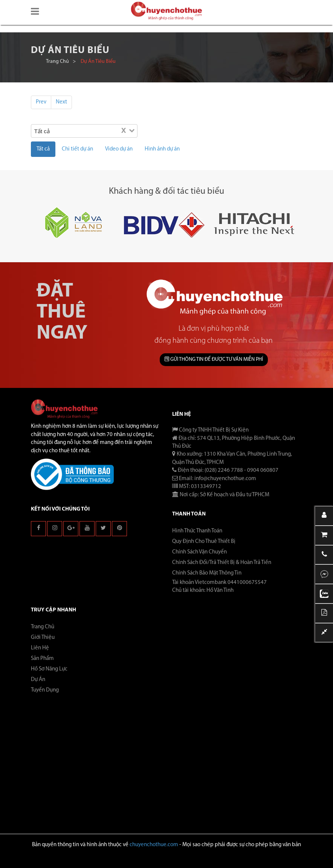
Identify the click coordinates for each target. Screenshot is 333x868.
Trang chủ (57, 62)
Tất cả (43, 149)
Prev (41, 102)
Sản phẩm (42, 659)
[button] (35, 12)
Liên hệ (40, 648)
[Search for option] (91, 131)
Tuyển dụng (45, 690)
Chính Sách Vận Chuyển (199, 552)
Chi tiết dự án (77, 149)
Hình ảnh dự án (162, 149)
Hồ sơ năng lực (49, 669)
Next (61, 102)
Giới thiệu (43, 638)
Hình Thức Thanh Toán (197, 531)
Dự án (38, 680)
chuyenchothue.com (154, 845)
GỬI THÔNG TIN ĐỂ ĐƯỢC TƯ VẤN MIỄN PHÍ (214, 359)
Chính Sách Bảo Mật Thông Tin (207, 573)
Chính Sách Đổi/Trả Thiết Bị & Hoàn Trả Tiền (222, 563)
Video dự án (119, 149)
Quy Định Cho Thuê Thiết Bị (204, 542)
